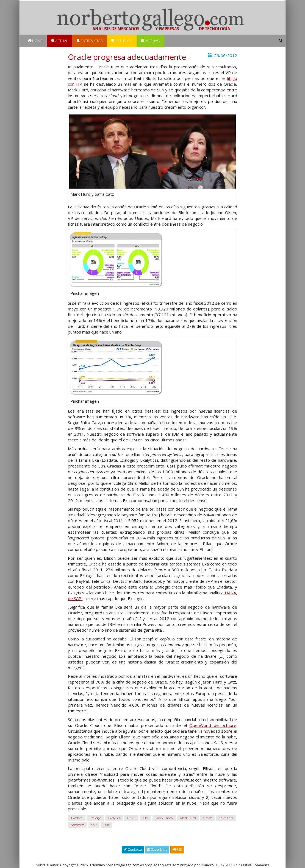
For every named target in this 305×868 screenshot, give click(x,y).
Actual (59, 41)
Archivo (150, 41)
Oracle (208, 818)
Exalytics (114, 818)
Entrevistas (90, 41)
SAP (94, 825)
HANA (131, 818)
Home (35, 41)
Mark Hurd (188, 818)
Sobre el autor (47, 865)
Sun (106, 825)
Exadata (77, 818)
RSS (177, 849)
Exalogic (95, 818)
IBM (146, 818)
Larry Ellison (164, 818)
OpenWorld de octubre (213, 725)
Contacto (133, 849)
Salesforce (78, 825)
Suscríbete (157, 849)
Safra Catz (226, 818)
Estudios (122, 41)
